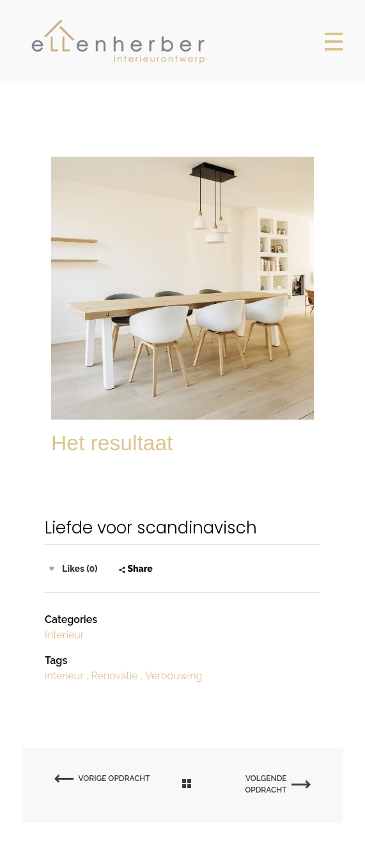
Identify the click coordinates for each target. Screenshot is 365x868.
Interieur (64, 635)
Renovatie (114, 676)
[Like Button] (52, 569)
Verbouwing (174, 676)
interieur (64, 676)
